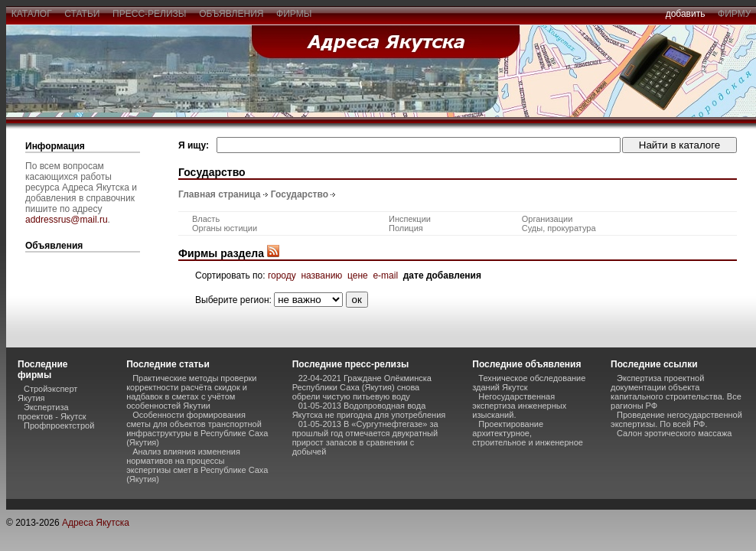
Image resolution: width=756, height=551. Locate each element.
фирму (734, 14)
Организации (547, 219)
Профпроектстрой (59, 425)
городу (282, 275)
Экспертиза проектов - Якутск (52, 412)
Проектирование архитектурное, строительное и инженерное (528, 433)
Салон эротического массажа (674, 433)
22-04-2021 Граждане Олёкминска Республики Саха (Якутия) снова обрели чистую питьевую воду (362, 387)
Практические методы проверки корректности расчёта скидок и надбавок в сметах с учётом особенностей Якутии (191, 392)
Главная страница (220, 194)
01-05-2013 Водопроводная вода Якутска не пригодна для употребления (369, 410)
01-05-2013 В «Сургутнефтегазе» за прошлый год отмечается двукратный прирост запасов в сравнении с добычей (365, 438)
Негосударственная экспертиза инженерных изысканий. (519, 406)
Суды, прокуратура (559, 228)
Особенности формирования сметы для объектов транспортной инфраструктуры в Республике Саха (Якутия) (197, 429)
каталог (31, 14)
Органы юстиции (225, 228)
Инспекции (410, 219)
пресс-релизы (149, 14)
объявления (231, 14)
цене (358, 275)
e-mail (385, 275)
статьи (82, 14)
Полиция (406, 228)
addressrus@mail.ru (67, 220)
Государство (300, 194)
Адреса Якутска (96, 523)
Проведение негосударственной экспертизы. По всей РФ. (676, 419)
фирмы (294, 14)
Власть (206, 219)
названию (321, 275)
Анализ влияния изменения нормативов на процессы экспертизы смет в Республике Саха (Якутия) (197, 465)
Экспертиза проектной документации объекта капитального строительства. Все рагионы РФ (676, 392)
